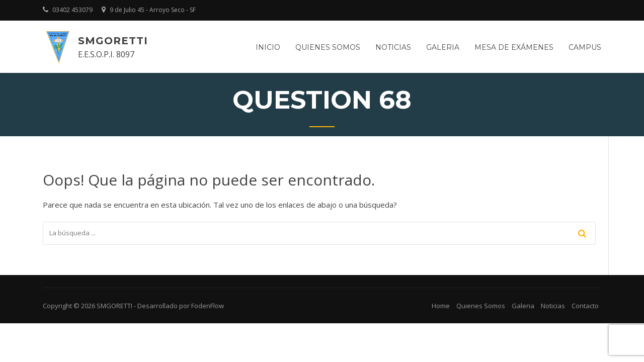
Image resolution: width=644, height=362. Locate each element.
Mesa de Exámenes (514, 47)
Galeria (443, 47)
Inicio (268, 47)
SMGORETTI (113, 41)
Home (441, 306)
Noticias (393, 47)
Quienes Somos (481, 306)
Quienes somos (328, 47)
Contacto (585, 306)
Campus (585, 47)
